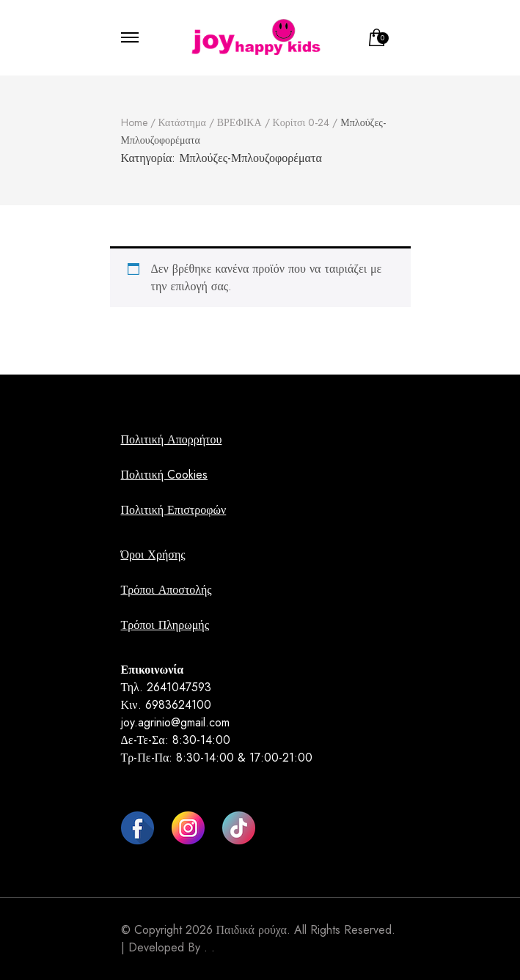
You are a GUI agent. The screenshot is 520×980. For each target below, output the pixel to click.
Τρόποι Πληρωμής (165, 625)
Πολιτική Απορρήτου (172, 439)
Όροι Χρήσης (153, 555)
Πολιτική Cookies (165, 475)
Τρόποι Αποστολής (166, 590)
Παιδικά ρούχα (252, 930)
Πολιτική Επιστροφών (174, 510)
